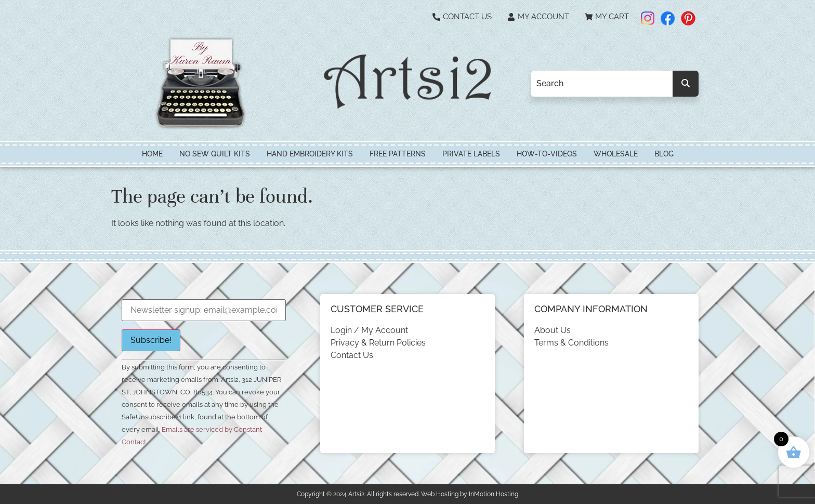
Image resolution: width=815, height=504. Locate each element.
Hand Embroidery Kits (310, 154)
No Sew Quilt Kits (215, 154)
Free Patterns (398, 154)
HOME (152, 154)
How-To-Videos (547, 154)
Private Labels (471, 154)
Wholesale (616, 154)
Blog (664, 154)
